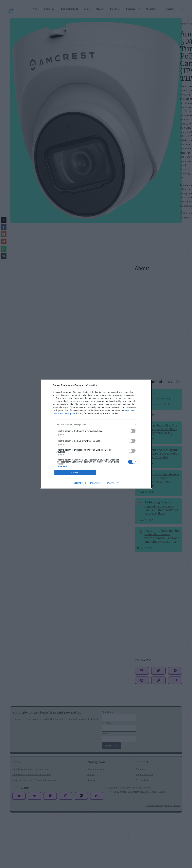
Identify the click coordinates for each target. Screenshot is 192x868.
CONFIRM (75, 473)
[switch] (132, 431)
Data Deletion (80, 483)
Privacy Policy (112, 483)
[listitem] (96, 425)
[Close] (146, 385)
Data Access (96, 483)
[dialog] (96, 434)
